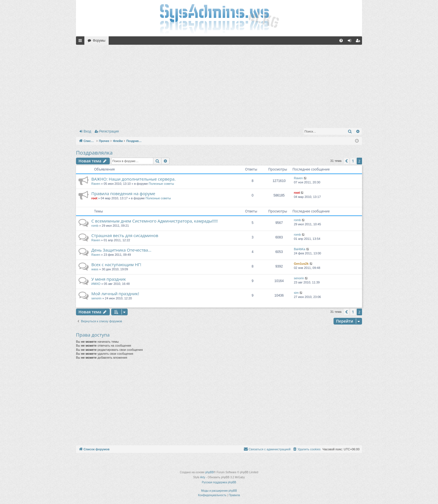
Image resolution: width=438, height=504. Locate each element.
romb (95, 226)
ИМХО (96, 284)
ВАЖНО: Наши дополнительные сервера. (134, 179)
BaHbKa (300, 249)
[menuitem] (341, 41)
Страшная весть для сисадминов (125, 235)
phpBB (210, 472)
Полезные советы (161, 184)
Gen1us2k (301, 264)
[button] (346, 161)
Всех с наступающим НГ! (116, 264)
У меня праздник (109, 279)
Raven (96, 184)
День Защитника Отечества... (121, 250)
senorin (299, 278)
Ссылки (81, 42)
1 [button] (353, 161)
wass (95, 269)
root (94, 198)
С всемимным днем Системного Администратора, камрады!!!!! (154, 221)
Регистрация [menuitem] (359, 42)
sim (296, 293)
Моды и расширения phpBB (219, 491)
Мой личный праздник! (115, 294)
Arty (203, 477)
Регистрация (109, 131)
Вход (87, 131)
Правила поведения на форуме (123, 193)
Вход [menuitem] (351, 42)
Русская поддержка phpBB (219, 482)
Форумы (99, 41)
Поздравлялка (94, 153)
